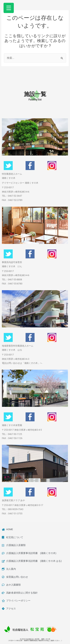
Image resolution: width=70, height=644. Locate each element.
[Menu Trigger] (9, 8)
